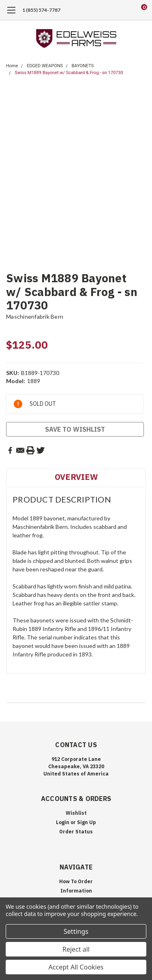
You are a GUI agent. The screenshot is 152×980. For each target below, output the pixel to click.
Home (12, 66)
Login (63, 822)
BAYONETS (82, 66)
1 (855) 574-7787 (41, 10)
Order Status (76, 832)
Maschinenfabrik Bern (35, 316)
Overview (76, 477)
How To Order (76, 881)
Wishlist (76, 813)
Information (76, 891)
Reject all (76, 949)
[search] (111, 10)
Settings (76, 931)
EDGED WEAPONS (45, 66)
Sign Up (87, 822)
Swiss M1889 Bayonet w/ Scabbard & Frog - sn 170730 (69, 73)
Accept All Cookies (76, 967)
